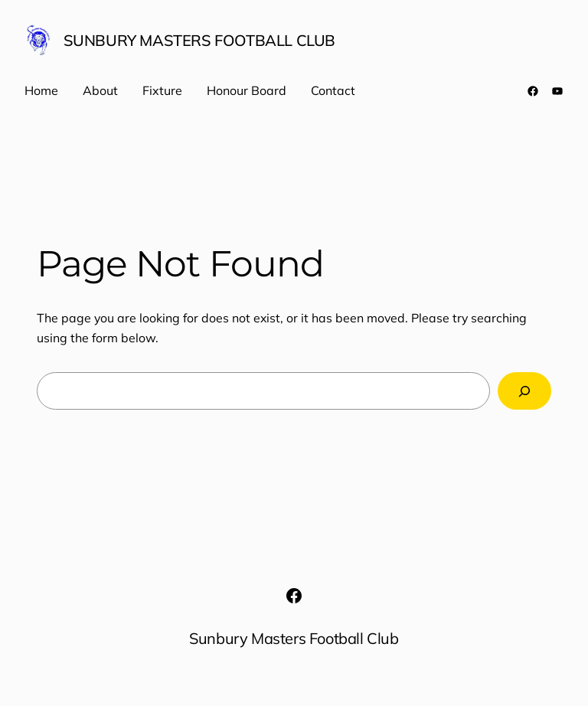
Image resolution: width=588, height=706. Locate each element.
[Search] (524, 391)
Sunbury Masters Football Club (199, 40)
